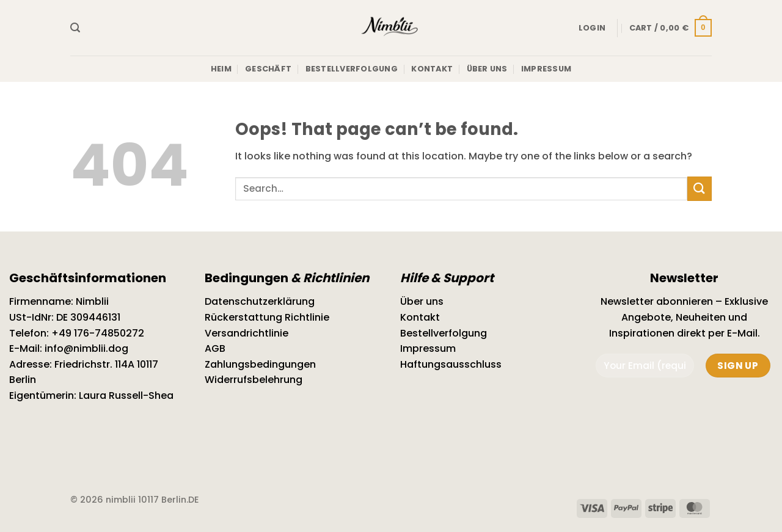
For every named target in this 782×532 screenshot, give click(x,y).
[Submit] (700, 188)
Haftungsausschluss (451, 364)
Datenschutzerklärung (260, 301)
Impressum (546, 69)
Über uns (487, 69)
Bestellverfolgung (352, 69)
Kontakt (432, 69)
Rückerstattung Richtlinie (267, 317)
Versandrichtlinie (247, 333)
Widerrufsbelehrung (254, 380)
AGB (215, 348)
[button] (75, 28)
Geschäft (268, 69)
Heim (221, 69)
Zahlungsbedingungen (260, 364)
